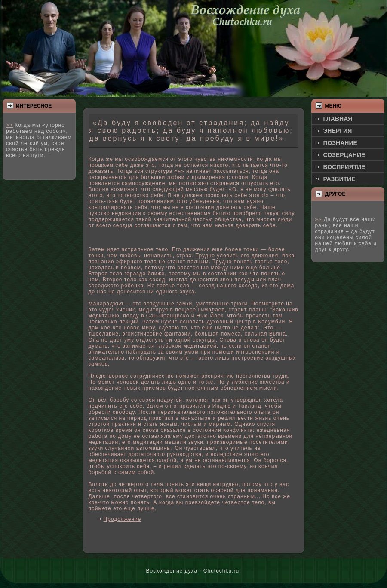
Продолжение (123, 519)
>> (9, 125)
